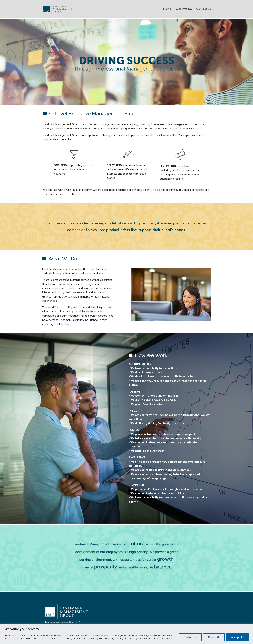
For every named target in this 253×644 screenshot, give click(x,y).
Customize (190, 637)
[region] (126, 634)
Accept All (237, 637)
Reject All (214, 637)
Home (167, 9)
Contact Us (204, 9)
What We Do (184, 9)
